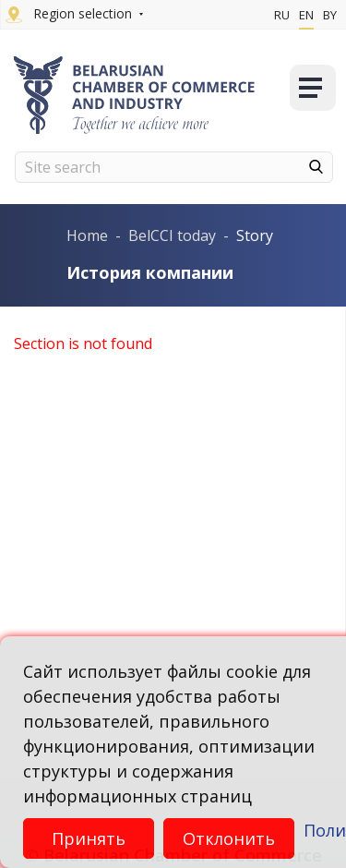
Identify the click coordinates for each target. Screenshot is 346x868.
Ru (282, 15)
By (330, 15)
